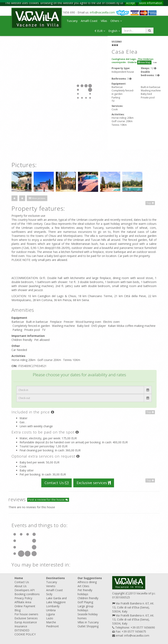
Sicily (49, 594)
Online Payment (25, 606)
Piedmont (52, 626)
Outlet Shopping (88, 626)
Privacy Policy (23, 598)
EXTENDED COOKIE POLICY (25, 632)
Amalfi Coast (89, 21)
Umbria (51, 610)
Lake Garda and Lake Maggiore (56, 600)
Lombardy (53, 606)
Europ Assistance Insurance (26, 624)
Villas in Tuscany (88, 622)
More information (151, 3)
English (114, 31)
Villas (104, 21)
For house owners (26, 614)
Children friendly (88, 598)
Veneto (51, 586)
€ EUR (100, 31)
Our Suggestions (90, 578)
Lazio (50, 618)
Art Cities (83, 586)
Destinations (55, 578)
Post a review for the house (48, 500)
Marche (51, 622)
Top (150, 203)
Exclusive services (94, 483)
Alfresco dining (87, 582)
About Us (21, 586)
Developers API (25, 590)
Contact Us (57, 483)
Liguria (50, 614)
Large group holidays (86, 608)
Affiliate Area (23, 602)
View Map (144, 62)
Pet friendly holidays (85, 592)
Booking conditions (27, 594)
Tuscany (72, 21)
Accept (131, 3)
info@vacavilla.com (102, 12)
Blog (18, 610)
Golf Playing (85, 602)
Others (116, 21)
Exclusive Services (26, 618)
